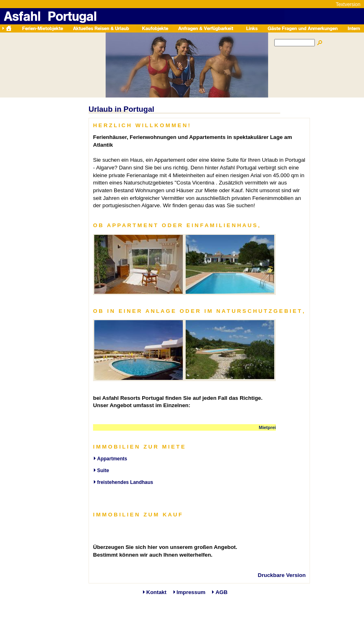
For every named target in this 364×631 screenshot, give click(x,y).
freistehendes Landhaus (125, 482)
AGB (221, 592)
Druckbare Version (282, 575)
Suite (103, 471)
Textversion (348, 4)
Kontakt (156, 592)
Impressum (191, 592)
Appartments (112, 459)
